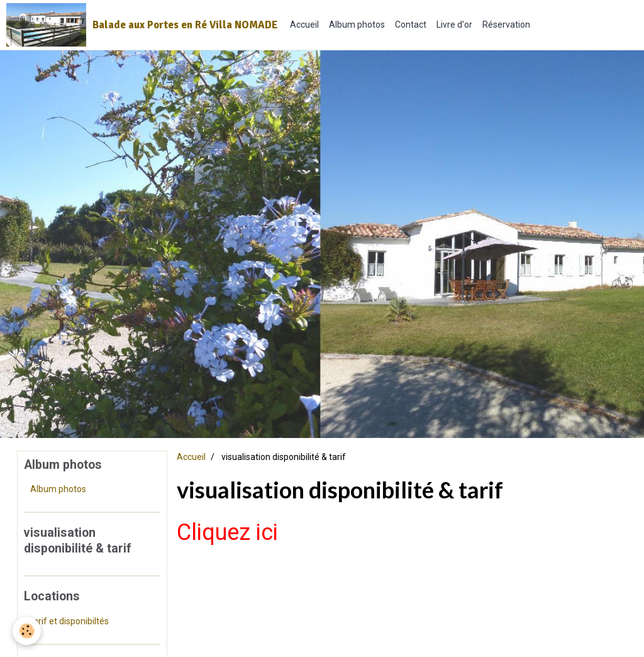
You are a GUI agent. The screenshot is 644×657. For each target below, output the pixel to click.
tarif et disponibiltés (69, 621)
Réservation (506, 25)
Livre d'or (454, 25)
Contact (411, 25)
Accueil (304, 25)
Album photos (357, 25)
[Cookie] (27, 631)
